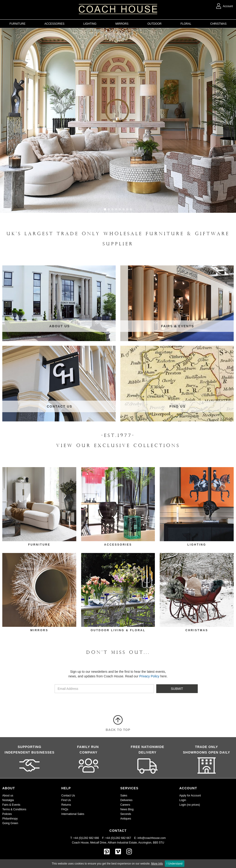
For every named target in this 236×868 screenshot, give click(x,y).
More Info (157, 864)
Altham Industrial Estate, (123, 843)
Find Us (66, 800)
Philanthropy (10, 819)
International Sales (73, 814)
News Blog (127, 809)
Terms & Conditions (14, 809)
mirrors (39, 630)
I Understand (175, 864)
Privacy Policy (149, 676)
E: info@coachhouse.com (150, 838)
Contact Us (68, 796)
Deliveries (126, 800)
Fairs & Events (11, 805)
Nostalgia (8, 800)
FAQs (65, 809)
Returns (66, 805)
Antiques (126, 819)
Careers (125, 805)
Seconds (126, 814)
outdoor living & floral (118, 630)
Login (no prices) (190, 805)
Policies (7, 814)
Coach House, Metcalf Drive (89, 843)
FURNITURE (39, 545)
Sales (124, 796)
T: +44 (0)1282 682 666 (86, 838)
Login (183, 800)
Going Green (10, 823)
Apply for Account (190, 796)
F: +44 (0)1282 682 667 (117, 838)
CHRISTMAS (197, 630)
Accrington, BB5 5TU (151, 843)
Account (224, 6)
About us (8, 796)
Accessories (118, 545)
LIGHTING (197, 545)
